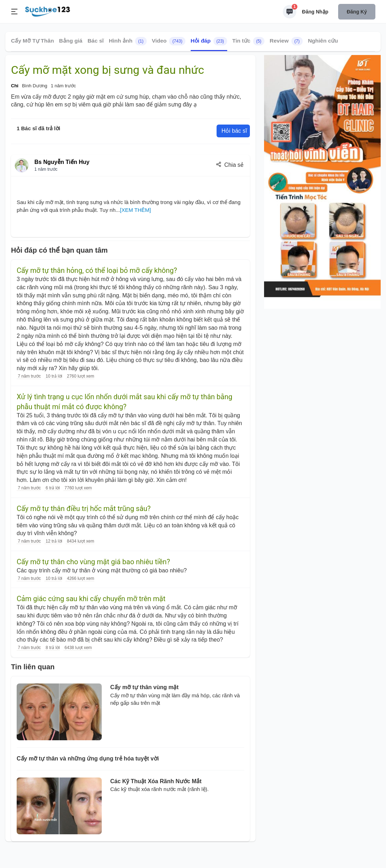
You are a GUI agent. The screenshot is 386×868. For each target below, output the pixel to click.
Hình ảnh (128, 41)
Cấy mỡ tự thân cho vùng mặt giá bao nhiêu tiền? (93, 562)
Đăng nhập (315, 12)
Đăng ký (357, 12)
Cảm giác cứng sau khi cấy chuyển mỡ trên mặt (91, 599)
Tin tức (248, 41)
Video (169, 41)
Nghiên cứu (323, 41)
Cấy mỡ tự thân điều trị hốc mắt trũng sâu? (84, 509)
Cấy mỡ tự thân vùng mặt (144, 687)
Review (286, 41)
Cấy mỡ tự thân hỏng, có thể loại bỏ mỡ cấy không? (97, 270)
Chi (15, 86)
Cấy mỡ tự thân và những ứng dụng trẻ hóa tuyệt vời (88, 759)
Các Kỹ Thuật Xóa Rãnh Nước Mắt (156, 781)
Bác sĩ (96, 41)
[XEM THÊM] (136, 210)
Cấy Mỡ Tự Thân (32, 41)
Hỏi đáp (209, 41)
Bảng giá (71, 41)
